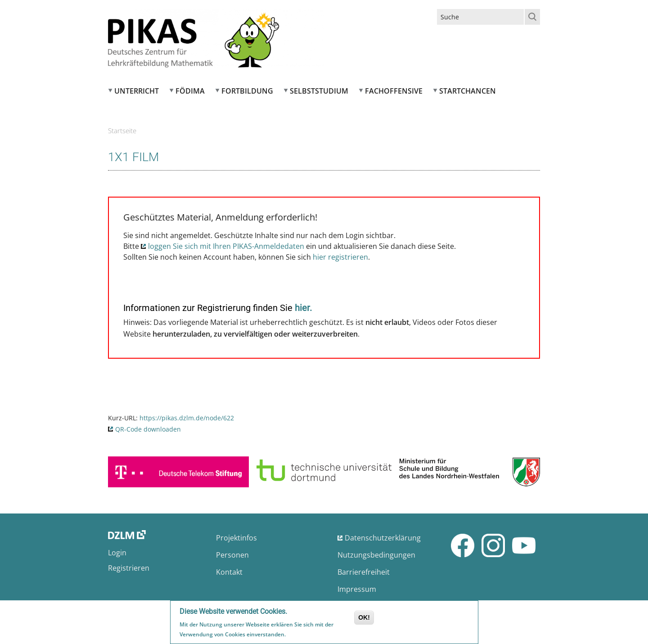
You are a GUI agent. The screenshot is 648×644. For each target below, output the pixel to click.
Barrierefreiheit (364, 572)
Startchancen (468, 91)
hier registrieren (340, 257)
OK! (364, 618)
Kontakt (229, 572)
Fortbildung (247, 91)
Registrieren (129, 568)
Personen (232, 555)
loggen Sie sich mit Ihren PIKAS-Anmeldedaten (226, 246)
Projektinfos (236, 538)
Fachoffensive (394, 91)
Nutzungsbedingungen (376, 555)
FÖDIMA (190, 91)
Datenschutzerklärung (383, 538)
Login (117, 553)
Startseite (122, 131)
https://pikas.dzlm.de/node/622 (187, 418)
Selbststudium (319, 91)
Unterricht (137, 91)
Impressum (357, 589)
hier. (303, 308)
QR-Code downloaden (148, 429)
